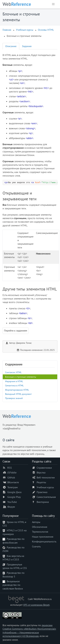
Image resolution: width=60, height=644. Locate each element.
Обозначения (40, 527)
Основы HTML (46, 30)
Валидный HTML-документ (18, 394)
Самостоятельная (46, 497)
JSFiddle (12, 472)
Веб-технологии (46, 477)
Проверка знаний (14, 398)
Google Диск (14, 492)
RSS (10, 468)
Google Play (14, 497)
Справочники (44, 468)
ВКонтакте (13, 482)
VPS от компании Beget (36, 605)
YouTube (12, 502)
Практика (42, 492)
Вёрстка (41, 472)
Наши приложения (43, 537)
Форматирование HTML (17, 390)
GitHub (11, 477)
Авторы (36, 522)
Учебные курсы (25, 30)
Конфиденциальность (44, 541)
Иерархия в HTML (14, 381)
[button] (53, 4)
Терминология (40, 532)
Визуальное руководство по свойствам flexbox (13, 585)
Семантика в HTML (14, 385)
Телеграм (12, 487)
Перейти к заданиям (16, 331)
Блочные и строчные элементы (21, 377)
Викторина (43, 502)
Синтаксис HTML (13, 372)
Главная (7, 30)
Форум (11, 507)
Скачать (36, 546)
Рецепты (41, 482)
